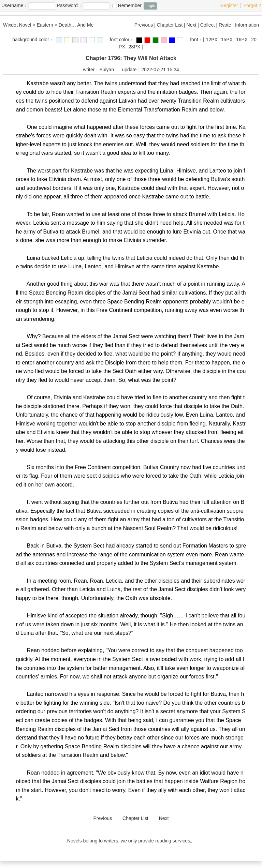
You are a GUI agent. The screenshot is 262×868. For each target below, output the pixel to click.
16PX (242, 40)
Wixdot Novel (17, 25)
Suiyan (107, 70)
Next (192, 25)
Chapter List (170, 25)
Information (247, 25)
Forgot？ (253, 5)
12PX (212, 40)
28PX (134, 47)
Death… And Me (76, 25)
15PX (227, 40)
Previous (144, 25)
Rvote (225, 25)
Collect (208, 25)
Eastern (45, 25)
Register (229, 5)
